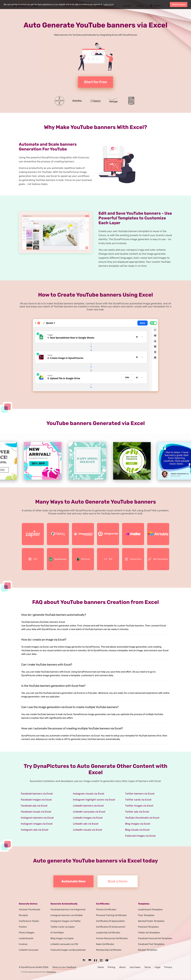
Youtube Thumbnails (30, 909)
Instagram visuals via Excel (89, 794)
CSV (33, 559)
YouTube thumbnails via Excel (142, 818)
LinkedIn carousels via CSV (64, 944)
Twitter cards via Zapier (63, 927)
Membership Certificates (109, 950)
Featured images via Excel (140, 836)
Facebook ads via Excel (34, 806)
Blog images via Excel (138, 824)
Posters (23, 927)
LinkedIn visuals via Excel (87, 830)
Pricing (111, 967)
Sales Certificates (105, 944)
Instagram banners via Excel (37, 818)
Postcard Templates (148, 927)
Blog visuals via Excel (137, 830)
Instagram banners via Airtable (67, 915)
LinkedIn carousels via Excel (89, 812)
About (122, 967)
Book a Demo (118, 881)
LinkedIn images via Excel (88, 818)
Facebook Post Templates (151, 944)
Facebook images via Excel (36, 800)
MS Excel (83, 559)
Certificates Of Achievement (111, 927)
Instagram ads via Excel (35, 830)
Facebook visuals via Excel (36, 812)
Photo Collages (27, 933)
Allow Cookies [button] (179, 5)
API (108, 559)
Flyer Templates (146, 915)
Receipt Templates (148, 950)
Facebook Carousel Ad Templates (155, 938)
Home (101, 967)
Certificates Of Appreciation (110, 921)
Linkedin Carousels (29, 950)
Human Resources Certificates (112, 938)
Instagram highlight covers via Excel (94, 800)
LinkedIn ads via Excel (86, 824)
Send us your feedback (64, 967)
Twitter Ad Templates (149, 933)
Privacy (168, 967)
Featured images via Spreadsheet (68, 950)
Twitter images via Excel (139, 806)
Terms (148, 967)
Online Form (133, 559)
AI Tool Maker (57, 933)
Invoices (23, 944)
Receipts (23, 915)
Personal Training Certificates (111, 915)
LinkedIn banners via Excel (88, 806)
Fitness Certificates (106, 909)
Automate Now (74, 881)
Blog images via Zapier (62, 938)
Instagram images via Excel (37, 824)
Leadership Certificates (108, 933)
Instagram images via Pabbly (66, 921)
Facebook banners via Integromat (68, 909)
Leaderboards (26, 938)
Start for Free (95, 82)
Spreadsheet (58, 559)
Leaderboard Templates (150, 909)
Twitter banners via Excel (140, 794)
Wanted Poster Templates (151, 921)
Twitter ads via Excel (137, 812)
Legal (157, 967)
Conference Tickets (29, 921)
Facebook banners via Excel (37, 794)
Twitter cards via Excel (138, 800)
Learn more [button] (109, 4)
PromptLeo (51, 972)
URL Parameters (158, 559)
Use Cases (135, 967)
